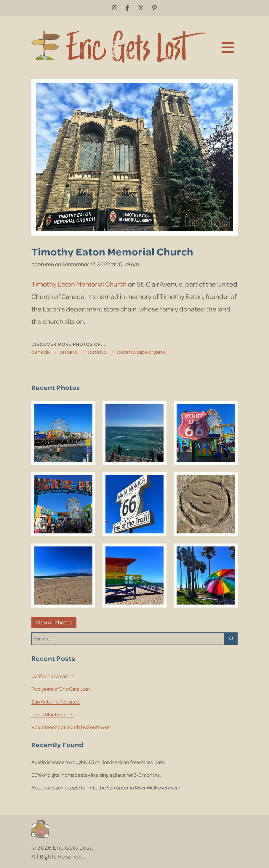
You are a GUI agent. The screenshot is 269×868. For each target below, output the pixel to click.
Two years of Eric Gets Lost (61, 689)
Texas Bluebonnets (52, 714)
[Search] (231, 639)
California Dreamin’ (53, 676)
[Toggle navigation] (228, 47)
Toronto (97, 352)
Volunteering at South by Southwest (71, 727)
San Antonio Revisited (56, 701)
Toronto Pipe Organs (141, 352)
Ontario (69, 352)
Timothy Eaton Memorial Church (79, 284)
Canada (41, 352)
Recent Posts (53, 658)
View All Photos (54, 622)
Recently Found (57, 744)
